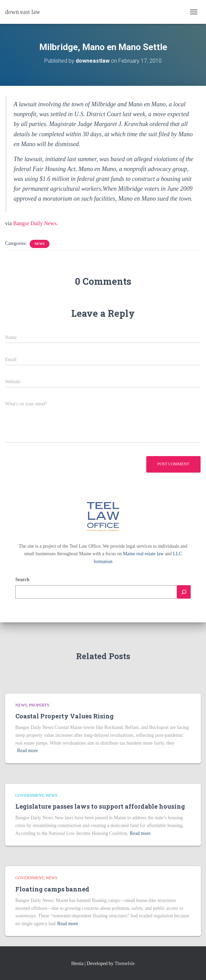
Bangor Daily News (35, 223)
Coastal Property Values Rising (64, 716)
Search (22, 580)
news (39, 244)
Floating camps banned (52, 889)
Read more (27, 751)
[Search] (184, 592)
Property (39, 705)
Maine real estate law (143, 554)
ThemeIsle (125, 963)
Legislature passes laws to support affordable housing (100, 806)
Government (30, 795)
